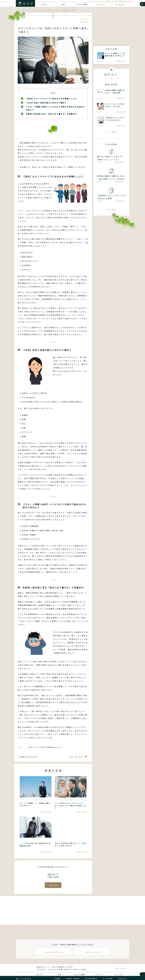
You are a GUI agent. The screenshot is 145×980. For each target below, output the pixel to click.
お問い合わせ (123, 974)
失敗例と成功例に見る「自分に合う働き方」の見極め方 (51, 114)
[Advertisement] (111, 27)
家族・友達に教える (77, 752)
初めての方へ (121, 964)
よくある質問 (108, 974)
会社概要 (57, 974)
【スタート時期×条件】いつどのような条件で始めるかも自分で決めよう (55, 108)
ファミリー (101, 4)
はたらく (44, 4)
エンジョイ (120, 4)
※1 (21, 317)
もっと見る (111, 132)
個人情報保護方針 (91, 974)
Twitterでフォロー (92, 947)
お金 (63, 4)
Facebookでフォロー (53, 947)
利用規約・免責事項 (73, 974)
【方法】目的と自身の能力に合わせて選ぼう (46, 103)
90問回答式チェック (54, 743)
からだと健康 (82, 4)
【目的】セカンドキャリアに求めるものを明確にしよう (51, 99)
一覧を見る (53, 881)
